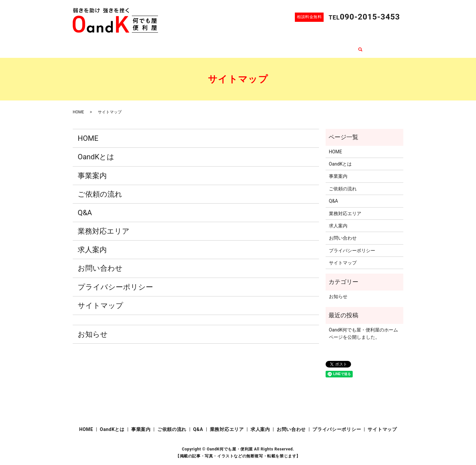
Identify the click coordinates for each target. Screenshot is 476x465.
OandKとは (148, 46)
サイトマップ (100, 299)
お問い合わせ (338, 46)
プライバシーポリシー (115, 280)
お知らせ (93, 328)
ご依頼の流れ (212, 46)
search (365, 46)
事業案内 (179, 46)
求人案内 (306, 46)
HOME (120, 46)
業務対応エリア (270, 46)
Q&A (239, 46)
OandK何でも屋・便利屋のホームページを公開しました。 (364, 327)
